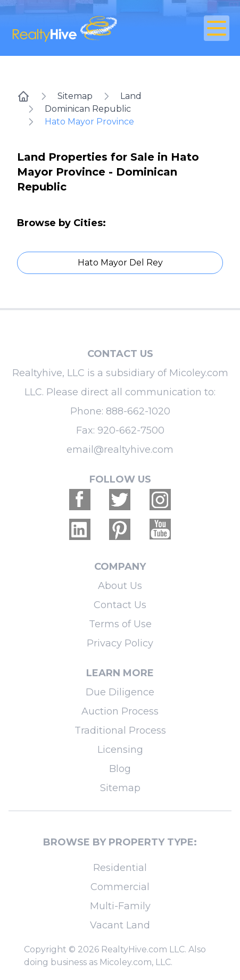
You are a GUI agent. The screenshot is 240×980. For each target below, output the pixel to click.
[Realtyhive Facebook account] (80, 500)
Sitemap (75, 96)
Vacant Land (120, 925)
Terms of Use (120, 624)
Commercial (120, 887)
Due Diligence (120, 692)
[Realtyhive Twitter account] (120, 500)
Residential (120, 868)
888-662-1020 (138, 411)
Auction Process (120, 711)
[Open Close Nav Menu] (217, 28)
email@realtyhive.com (120, 450)
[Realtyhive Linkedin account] (80, 529)
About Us (120, 586)
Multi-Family (120, 906)
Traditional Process (120, 730)
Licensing (120, 750)
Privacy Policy (120, 643)
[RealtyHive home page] (84, 28)
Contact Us (120, 605)
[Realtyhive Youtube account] (160, 529)
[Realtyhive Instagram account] (160, 500)
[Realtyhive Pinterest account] (120, 529)
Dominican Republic (88, 109)
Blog (120, 769)
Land (131, 96)
